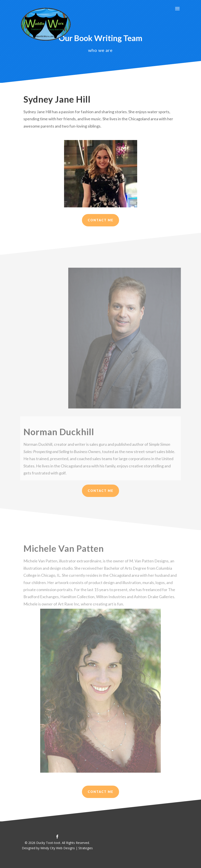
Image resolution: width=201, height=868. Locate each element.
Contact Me (100, 220)
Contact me (100, 491)
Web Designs (65, 848)
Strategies (86, 848)
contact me (100, 792)
